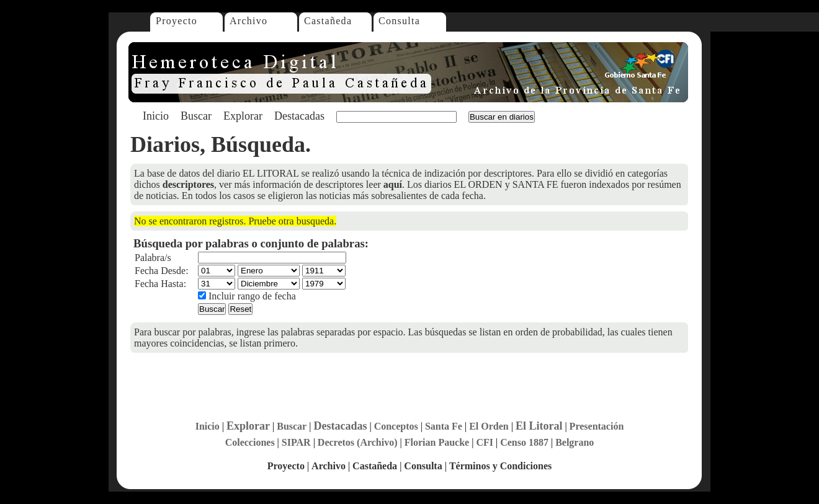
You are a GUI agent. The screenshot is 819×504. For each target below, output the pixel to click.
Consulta (399, 21)
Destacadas (299, 116)
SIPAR (296, 442)
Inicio (156, 116)
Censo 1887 (524, 442)
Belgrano (575, 442)
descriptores (188, 184)
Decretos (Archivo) (358, 442)
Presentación (597, 426)
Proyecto (177, 21)
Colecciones (250, 442)
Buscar (196, 116)
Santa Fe (444, 426)
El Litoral (539, 426)
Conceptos (396, 426)
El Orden (489, 426)
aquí (393, 184)
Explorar (243, 116)
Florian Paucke (437, 442)
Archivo (248, 21)
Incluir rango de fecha (247, 296)
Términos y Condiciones (500, 466)
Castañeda (328, 21)
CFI (485, 442)
